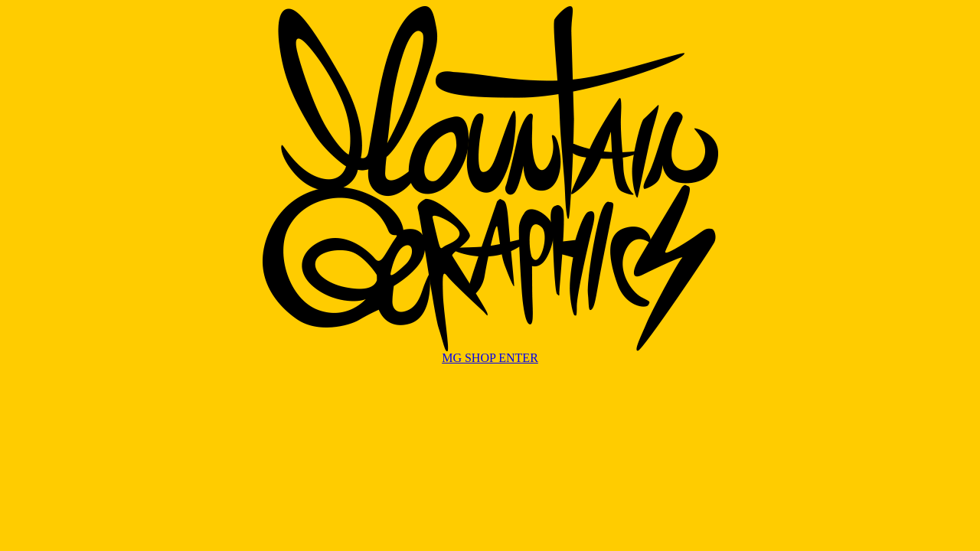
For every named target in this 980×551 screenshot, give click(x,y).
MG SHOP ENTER (490, 358)
